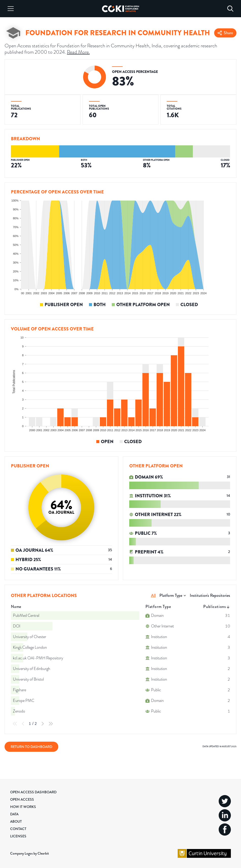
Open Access (22, 799)
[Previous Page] (23, 724)
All (153, 595)
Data (14, 814)
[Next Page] (43, 724)
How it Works (23, 807)
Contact (18, 829)
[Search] (230, 9)
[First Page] (15, 724)
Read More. (78, 52)
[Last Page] (51, 724)
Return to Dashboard (31, 747)
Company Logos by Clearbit (30, 853)
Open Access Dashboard (33, 792)
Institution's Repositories (210, 595)
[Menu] (11, 9)
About (16, 821)
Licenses (18, 836)
